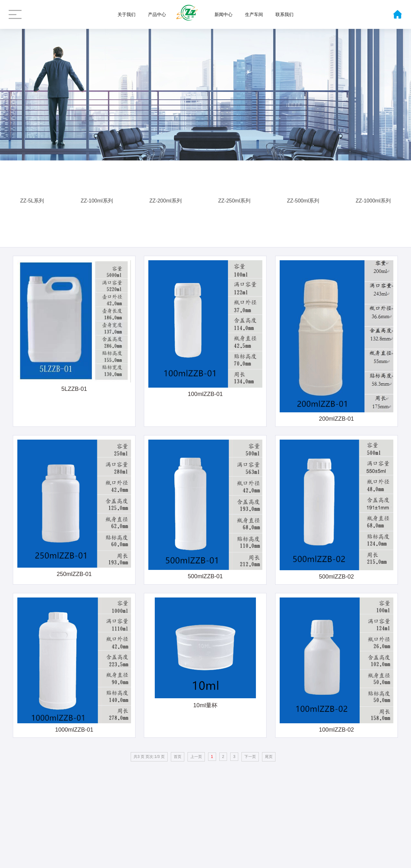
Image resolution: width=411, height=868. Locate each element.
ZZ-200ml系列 (165, 198)
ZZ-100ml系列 (97, 198)
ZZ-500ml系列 (303, 198)
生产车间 (254, 14)
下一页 (250, 757)
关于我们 (127, 14)
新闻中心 (223, 14)
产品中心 (157, 14)
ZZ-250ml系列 (234, 198)
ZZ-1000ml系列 (373, 198)
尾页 (269, 757)
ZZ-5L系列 (32, 198)
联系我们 (284, 14)
